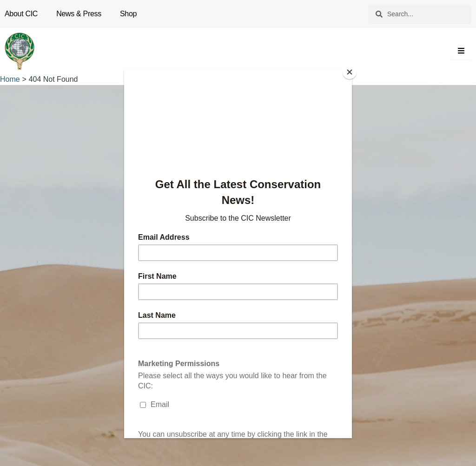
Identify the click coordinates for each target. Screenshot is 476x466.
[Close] (350, 72)
